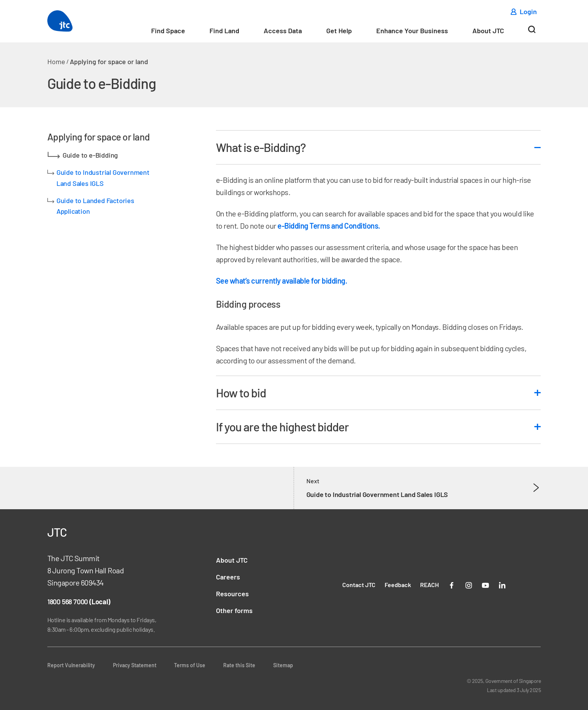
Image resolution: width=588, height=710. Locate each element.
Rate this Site (239, 665)
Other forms (234, 610)
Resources (232, 594)
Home (56, 61)
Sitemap (283, 665)
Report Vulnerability (71, 665)
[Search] (532, 32)
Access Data (283, 31)
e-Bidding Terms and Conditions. (329, 226)
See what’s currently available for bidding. (282, 281)
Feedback (398, 585)
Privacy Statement (135, 665)
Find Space (168, 31)
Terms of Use (190, 665)
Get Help (339, 31)
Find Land (224, 31)
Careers (228, 577)
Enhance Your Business (412, 31)
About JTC (488, 31)
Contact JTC (359, 585)
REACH (429, 585)
